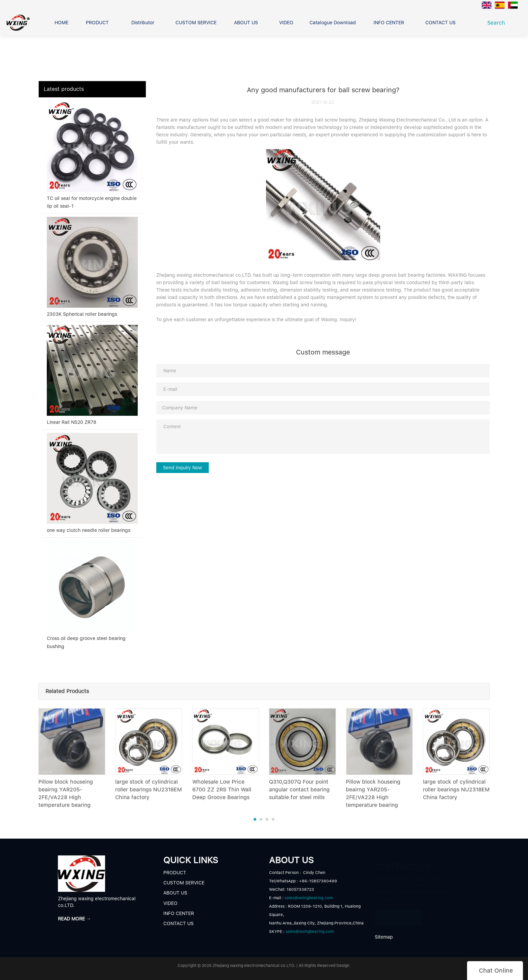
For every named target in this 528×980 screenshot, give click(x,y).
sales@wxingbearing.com (309, 898)
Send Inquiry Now (183, 468)
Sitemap (384, 937)
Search (498, 23)
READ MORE (398, 915)
